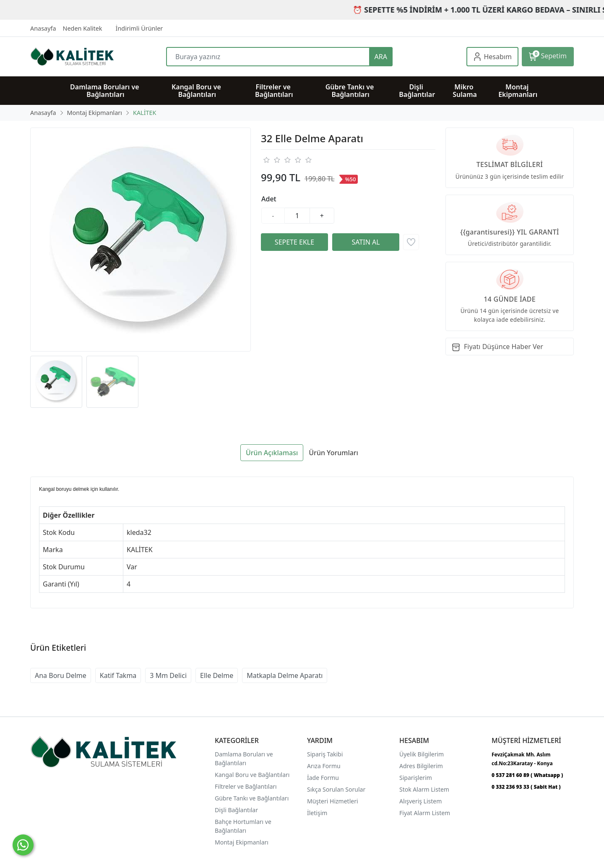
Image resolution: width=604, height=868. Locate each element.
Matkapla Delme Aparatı (285, 675)
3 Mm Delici (168, 675)
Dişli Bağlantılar (236, 810)
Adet (269, 199)
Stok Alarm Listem (424, 789)
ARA (381, 57)
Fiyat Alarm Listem (425, 813)
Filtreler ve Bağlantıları (246, 786)
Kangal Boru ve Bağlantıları (252, 775)
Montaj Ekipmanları (242, 842)
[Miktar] (297, 216)
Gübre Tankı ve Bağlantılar (251, 798)
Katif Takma (118, 675)
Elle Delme (217, 675)
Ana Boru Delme (61, 675)
